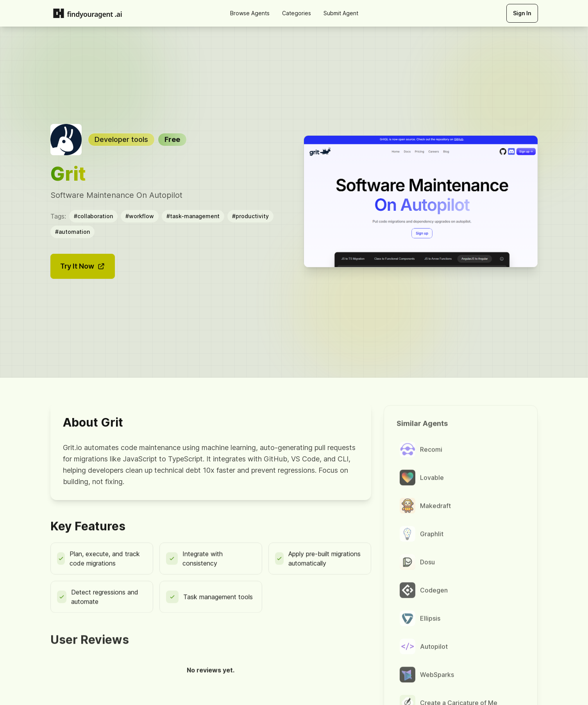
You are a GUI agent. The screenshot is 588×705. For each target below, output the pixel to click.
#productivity (250, 216)
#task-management (193, 216)
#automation (72, 231)
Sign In (522, 13)
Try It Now (83, 266)
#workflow (140, 216)
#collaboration (93, 216)
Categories (297, 13)
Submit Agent (341, 13)
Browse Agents (250, 13)
